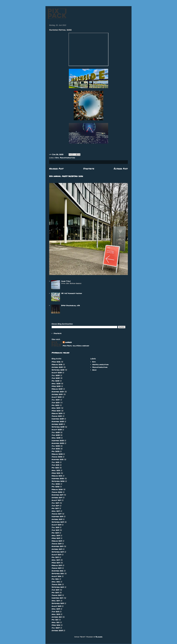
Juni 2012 (55, 612)
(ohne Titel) (66, 281)
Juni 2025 (56, 378)
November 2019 (57, 495)
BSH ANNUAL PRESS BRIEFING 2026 (66, 176)
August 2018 (56, 525)
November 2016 (57, 571)
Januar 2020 (57, 492)
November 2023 (58, 421)
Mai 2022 (55, 451)
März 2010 (56, 625)
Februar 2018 (57, 541)
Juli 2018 (55, 527)
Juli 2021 (55, 462)
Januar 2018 (57, 544)
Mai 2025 (55, 381)
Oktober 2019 (57, 498)
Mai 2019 (55, 508)
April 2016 (56, 582)
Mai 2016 (55, 579)
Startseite (89, 169)
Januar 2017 (57, 568)
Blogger (99, 637)
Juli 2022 (56, 446)
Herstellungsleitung (100, 364)
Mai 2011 (55, 620)
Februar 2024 (57, 413)
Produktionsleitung (67, 158)
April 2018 (56, 535)
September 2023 (58, 427)
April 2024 (56, 408)
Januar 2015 (57, 595)
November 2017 (57, 546)
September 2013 (58, 603)
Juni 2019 (55, 506)
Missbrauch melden (60, 353)
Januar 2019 (57, 514)
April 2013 (56, 609)
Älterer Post (121, 169)
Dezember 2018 (57, 516)
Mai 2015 (55, 593)
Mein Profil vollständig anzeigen (76, 346)
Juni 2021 (55, 465)
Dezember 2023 (58, 419)
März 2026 (56, 362)
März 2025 (56, 386)
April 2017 (56, 560)
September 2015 (58, 587)
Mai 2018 (55, 533)
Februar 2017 (57, 565)
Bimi (57, 158)
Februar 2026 (57, 364)
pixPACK (68, 342)
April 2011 (56, 622)
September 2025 (58, 370)
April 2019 (56, 511)
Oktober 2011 (57, 617)
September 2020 (58, 481)
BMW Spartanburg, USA (71, 305)
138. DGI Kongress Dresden (72, 293)
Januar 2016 (57, 584)
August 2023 (57, 430)
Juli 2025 (56, 375)
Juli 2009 (56, 628)
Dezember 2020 (58, 478)
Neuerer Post (56, 169)
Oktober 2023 (57, 424)
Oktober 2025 (57, 367)
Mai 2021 (55, 468)
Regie (94, 370)
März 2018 (56, 538)
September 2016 (58, 573)
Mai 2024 (55, 405)
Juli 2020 (56, 484)
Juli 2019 (55, 503)
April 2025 (56, 384)
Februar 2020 (57, 489)
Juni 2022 (56, 449)
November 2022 (58, 443)
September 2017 (58, 552)
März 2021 (56, 473)
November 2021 (58, 459)
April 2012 (56, 614)
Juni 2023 (56, 435)
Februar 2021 (57, 476)
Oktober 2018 (57, 519)
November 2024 (58, 392)
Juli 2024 (56, 400)
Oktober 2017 (57, 549)
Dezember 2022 (58, 441)
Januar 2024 (57, 416)
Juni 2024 (56, 403)
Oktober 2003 (57, 630)
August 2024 (57, 397)
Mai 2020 (56, 487)
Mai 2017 (55, 557)
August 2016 (56, 576)
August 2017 (56, 555)
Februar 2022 (57, 454)
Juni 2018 (55, 530)
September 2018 (58, 522)
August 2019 (56, 500)
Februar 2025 (57, 389)
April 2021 (56, 470)
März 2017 (56, 563)
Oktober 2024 (57, 394)
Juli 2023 (56, 432)
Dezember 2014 (57, 598)
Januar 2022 (57, 457)
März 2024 (56, 411)
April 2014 (56, 601)
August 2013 (56, 606)
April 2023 (56, 438)
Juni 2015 (55, 590)
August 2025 (57, 373)
